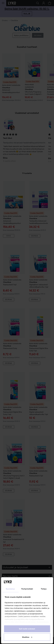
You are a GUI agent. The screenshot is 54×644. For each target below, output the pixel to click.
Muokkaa (27, 637)
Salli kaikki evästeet (27, 629)
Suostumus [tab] (10, 589)
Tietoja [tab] (44, 589)
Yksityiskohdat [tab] (27, 589)
